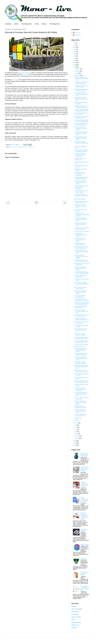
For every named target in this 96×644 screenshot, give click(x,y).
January (77, 438)
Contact (37, 24)
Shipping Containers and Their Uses (80, 159)
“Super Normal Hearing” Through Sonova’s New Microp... (81, 358)
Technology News (26, 24)
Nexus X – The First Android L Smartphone (82, 398)
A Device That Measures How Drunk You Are (84, 455)
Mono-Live (77, 33)
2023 (75, 47)
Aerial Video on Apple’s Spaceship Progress (80, 363)
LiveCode (77, 420)
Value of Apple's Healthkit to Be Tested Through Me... (81, 151)
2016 (75, 63)
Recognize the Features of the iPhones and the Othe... (81, 224)
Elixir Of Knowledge (77, 609)
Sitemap (44, 24)
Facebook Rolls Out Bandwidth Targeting (80, 407)
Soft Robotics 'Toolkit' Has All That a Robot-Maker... (81, 83)
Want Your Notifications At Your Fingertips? (81, 288)
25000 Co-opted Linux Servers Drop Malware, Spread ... (81, 403)
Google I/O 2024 (85, 545)
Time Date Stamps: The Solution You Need (80, 415)
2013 (75, 441)
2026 (75, 43)
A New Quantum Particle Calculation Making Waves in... (82, 284)
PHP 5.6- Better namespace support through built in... (81, 341)
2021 (75, 52)
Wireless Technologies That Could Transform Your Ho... (82, 382)
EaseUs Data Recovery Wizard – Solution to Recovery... (80, 269)
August (76, 423)
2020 (75, 54)
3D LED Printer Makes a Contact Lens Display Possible (85, 469)
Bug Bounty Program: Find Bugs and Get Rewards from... (81, 367)
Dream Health (75, 614)
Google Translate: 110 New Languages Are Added (85, 500)
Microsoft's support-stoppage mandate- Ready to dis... (81, 338)
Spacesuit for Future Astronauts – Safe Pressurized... (79, 174)
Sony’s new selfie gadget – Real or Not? (81, 307)
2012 (75, 443)
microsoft (15, 147)
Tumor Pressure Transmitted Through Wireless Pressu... (82, 110)
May (76, 429)
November (77, 71)
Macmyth (74, 606)
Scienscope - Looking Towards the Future (80, 334)
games (11, 147)
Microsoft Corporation (25, 73)
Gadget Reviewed (76, 622)
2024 (75, 45)
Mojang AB (25, 74)
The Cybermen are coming (81, 344)
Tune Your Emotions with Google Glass (80, 276)
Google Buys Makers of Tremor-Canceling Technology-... (80, 155)
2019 (75, 56)
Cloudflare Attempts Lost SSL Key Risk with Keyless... (82, 107)
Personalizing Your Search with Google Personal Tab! (85, 588)
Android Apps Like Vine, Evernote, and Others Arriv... (80, 206)
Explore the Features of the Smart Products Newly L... (81, 261)
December (77, 69)
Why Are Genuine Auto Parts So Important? (81, 322)
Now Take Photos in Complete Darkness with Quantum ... (81, 257)
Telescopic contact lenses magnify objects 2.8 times (84, 484)
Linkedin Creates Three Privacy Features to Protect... (80, 240)
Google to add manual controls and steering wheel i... (80, 411)
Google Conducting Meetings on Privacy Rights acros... (82, 304)
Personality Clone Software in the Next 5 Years (82, 117)
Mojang (19, 147)
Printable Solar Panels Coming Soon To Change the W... (81, 252)
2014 (75, 67)
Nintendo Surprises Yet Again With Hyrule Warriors (82, 90)
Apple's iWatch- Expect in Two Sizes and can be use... (81, 330)
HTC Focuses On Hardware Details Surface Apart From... (81, 133)
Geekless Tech (75, 625)
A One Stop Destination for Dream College (81, 191)
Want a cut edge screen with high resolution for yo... (81, 247)
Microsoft (15, 80)
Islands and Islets (76, 617)
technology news (31, 147)
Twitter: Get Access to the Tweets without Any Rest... (82, 371)
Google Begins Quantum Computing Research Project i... (80, 350)
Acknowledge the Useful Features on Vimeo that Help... (81, 219)
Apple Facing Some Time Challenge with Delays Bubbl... (81, 138)
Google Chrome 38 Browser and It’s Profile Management (81, 187)
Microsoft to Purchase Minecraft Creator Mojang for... (81, 196)
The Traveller (75, 612)
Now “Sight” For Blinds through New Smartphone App (81, 94)
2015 (75, 65)
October (77, 73)
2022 (75, 50)
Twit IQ (73, 620)
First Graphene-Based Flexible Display (80, 296)
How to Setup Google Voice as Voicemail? (81, 114)
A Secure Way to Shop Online (82, 231)
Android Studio (78, 418)
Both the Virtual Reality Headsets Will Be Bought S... (81, 143)
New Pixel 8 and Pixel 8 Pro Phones (85, 574)
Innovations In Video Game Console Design (81, 86)
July (76, 425)
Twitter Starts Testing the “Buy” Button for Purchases (82, 300)
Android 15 (83, 558)
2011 (75, 445)
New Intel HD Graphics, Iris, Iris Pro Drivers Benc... (81, 124)
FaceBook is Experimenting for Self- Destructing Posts (81, 273)
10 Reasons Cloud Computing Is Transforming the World (82, 215)
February (77, 436)
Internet (16, 24)
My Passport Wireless (80, 199)
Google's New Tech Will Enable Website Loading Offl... (81, 99)
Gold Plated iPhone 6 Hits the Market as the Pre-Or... (82, 229)
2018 (75, 58)
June (76, 427)
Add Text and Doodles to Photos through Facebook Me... (81, 79)
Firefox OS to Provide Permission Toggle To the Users (81, 311)
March (76, 434)
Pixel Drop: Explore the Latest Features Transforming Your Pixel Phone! (84, 516)
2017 (75, 60)
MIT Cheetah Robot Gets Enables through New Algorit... (80, 182)
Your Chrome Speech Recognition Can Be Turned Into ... (80, 389)
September (77, 75)
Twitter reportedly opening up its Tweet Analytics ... (82, 315)
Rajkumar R (78, 35)
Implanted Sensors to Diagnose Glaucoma (80, 244)
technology (24, 147)
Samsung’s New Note (80, 347)
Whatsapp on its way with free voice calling (82, 264)
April (76, 432)
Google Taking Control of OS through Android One (81, 178)
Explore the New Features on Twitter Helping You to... (82, 202)
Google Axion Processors (84, 530)
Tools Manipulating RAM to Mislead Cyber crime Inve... (81, 394)
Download (8, 24)
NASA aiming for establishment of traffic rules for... (81, 235)
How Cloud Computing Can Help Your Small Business (81, 121)
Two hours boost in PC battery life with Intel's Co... (82, 319)
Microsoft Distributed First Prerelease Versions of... (81, 354)
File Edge (74, 628)
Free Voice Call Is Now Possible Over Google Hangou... (80, 128)
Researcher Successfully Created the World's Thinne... (80, 292)
